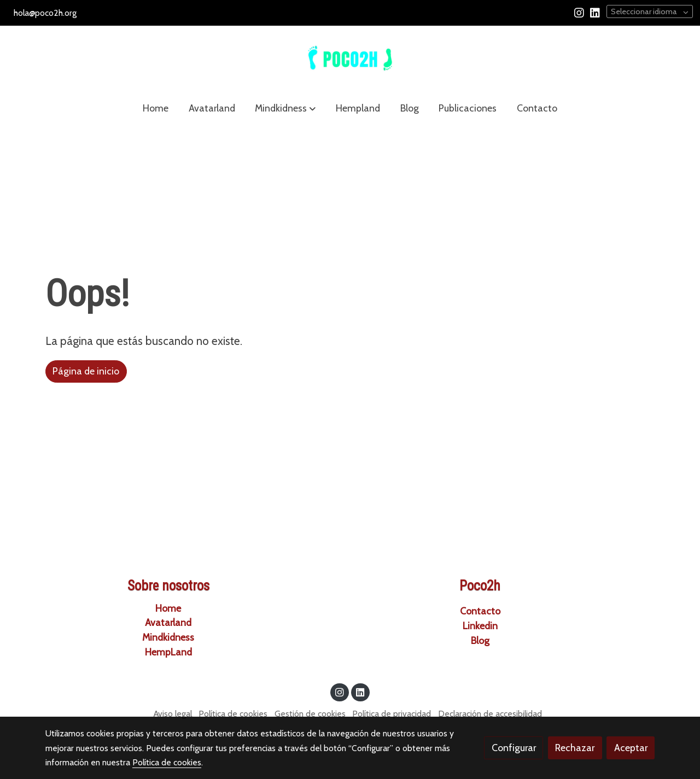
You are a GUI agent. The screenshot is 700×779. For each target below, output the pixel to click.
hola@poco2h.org (45, 13)
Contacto (480, 611)
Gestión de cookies (310, 714)
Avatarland (168, 622)
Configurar (514, 748)
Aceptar (631, 748)
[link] (350, 58)
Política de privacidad (392, 714)
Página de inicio (86, 371)
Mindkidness (168, 637)
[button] (285, 108)
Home (168, 608)
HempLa (163, 652)
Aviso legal (173, 714)
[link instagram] (579, 12)
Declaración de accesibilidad (490, 714)
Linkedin (480, 626)
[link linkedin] (595, 12)
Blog (480, 640)
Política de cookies (233, 714)
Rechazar (575, 748)
